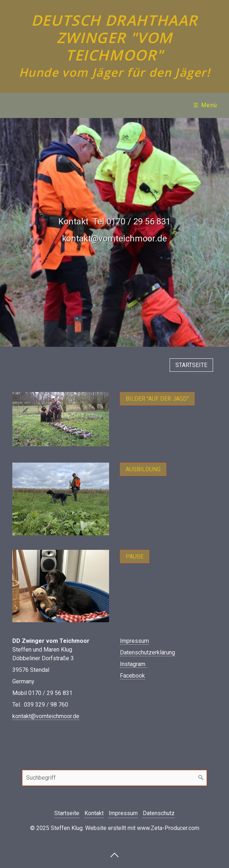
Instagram (133, 664)
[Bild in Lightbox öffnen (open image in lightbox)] (61, 419)
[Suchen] (201, 778)
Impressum (134, 641)
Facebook (132, 676)
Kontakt (94, 813)
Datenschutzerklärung (147, 652)
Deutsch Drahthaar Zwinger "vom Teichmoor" (114, 37)
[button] (191, 365)
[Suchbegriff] (114, 778)
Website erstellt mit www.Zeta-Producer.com (142, 828)
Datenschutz (159, 813)
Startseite (67, 813)
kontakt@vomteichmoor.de (46, 716)
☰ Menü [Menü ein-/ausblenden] (205, 105)
